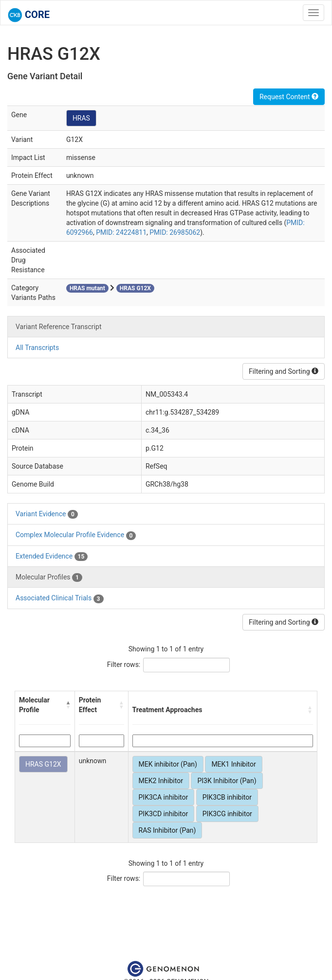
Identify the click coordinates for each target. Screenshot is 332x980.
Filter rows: (124, 665)
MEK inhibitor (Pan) (168, 764)
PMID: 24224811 (121, 232)
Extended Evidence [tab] (52, 557)
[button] (68, 705)
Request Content (289, 97)
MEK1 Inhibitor (233, 764)
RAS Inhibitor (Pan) (167, 830)
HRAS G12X (43, 764)
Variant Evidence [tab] (47, 514)
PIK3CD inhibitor (164, 814)
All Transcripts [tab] (37, 348)
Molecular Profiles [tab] (49, 577)
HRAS (81, 118)
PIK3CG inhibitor (227, 814)
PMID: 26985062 (175, 232)
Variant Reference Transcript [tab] (58, 327)
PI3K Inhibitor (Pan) (227, 781)
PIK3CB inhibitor (227, 797)
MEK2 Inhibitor (161, 781)
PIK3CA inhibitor (164, 797)
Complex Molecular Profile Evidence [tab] (76, 535)
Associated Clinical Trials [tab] (60, 598)
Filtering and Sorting (284, 371)
